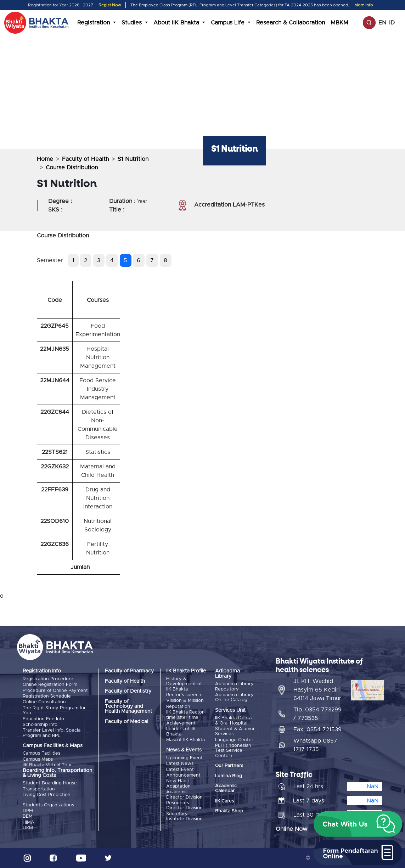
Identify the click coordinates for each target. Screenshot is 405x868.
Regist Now (110, 5)
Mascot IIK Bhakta (185, 740)
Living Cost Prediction (47, 795)
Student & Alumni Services (235, 731)
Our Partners (229, 766)
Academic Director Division (184, 794)
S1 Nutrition (133, 159)
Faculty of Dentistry (128, 691)
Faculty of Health (85, 159)
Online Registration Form (50, 685)
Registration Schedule (47, 696)
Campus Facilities (41, 753)
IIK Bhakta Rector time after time (185, 715)
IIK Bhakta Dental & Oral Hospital (234, 720)
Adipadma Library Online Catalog (234, 697)
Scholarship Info (40, 725)
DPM (28, 811)
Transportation (39, 789)
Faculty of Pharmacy (129, 671)
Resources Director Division (184, 805)
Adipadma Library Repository (234, 686)
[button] (358, 824)
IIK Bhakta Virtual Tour (47, 765)
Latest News (180, 764)
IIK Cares (224, 801)
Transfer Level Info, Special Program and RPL (52, 733)
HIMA (29, 822)
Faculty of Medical (126, 722)
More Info (364, 5)
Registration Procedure (48, 679)
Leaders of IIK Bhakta (181, 731)
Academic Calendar (226, 788)
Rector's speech (184, 695)
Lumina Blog (229, 776)
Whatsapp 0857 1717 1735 (315, 745)
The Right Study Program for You (54, 711)
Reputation (178, 707)
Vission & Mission (185, 701)
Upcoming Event (184, 758)
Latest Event (180, 770)
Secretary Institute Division (184, 816)
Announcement (183, 775)
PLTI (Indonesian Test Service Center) (233, 751)
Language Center (234, 740)
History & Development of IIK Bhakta (184, 684)
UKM (28, 828)
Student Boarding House (50, 783)
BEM (28, 816)
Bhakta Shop (229, 811)
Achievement (181, 723)
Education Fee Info (43, 719)
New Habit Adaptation (178, 784)
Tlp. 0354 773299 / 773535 (317, 714)
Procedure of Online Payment (55, 691)
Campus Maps (38, 759)
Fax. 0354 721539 (317, 729)
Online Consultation (44, 702)
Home (45, 159)
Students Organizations (48, 805)
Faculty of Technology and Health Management (128, 707)
